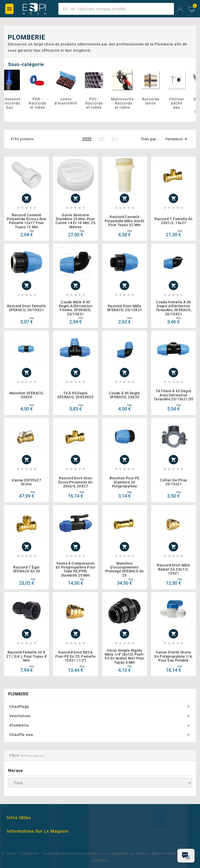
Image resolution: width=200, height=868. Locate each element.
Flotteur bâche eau (181, 103)
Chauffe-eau (21, 735)
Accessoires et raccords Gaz (13, 103)
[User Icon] (180, 9)
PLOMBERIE (18, 694)
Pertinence (177, 139)
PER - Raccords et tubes (42, 103)
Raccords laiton (155, 101)
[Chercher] (116, 9)
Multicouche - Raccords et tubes (126, 103)
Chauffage (19, 707)
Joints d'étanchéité (70, 101)
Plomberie (19, 725)
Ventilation (20, 716)
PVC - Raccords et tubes (98, 103)
